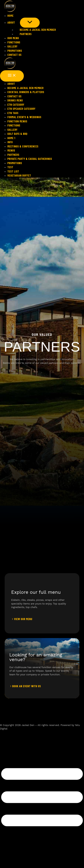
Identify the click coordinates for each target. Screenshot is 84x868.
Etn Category (16, 105)
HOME (11, 16)
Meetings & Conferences (23, 146)
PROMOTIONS (15, 51)
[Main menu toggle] (12, 76)
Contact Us (15, 55)
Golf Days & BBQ (17, 134)
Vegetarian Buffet (19, 175)
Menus (11, 150)
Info (10, 142)
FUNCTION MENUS (17, 121)
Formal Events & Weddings (24, 117)
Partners (23, 34)
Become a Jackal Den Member (35, 30)
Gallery (12, 46)
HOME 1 (11, 138)
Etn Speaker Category (22, 109)
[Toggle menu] (30, 23)
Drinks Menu (15, 100)
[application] (18, 22)
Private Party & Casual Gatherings (30, 159)
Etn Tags (13, 113)
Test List (13, 171)
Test (10, 167)
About (14, 22)
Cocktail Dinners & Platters (26, 92)
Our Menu (13, 38)
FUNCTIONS (14, 42)
